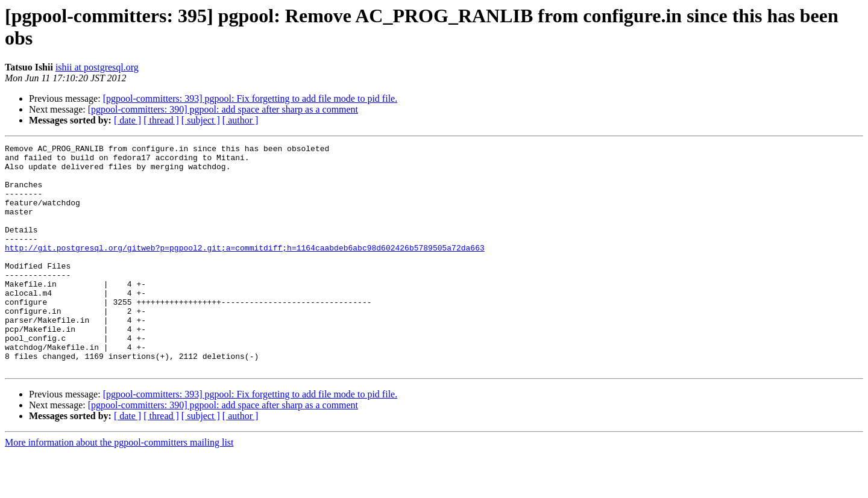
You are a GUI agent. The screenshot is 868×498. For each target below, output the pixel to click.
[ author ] (241, 120)
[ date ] (127, 120)
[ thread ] (161, 120)
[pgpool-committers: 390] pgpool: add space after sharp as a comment (223, 109)
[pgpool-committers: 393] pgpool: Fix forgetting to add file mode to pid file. (250, 98)
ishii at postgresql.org (97, 67)
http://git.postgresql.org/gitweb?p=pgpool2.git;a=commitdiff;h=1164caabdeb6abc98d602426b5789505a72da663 (245, 269)
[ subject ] (201, 120)
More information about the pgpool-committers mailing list (119, 487)
